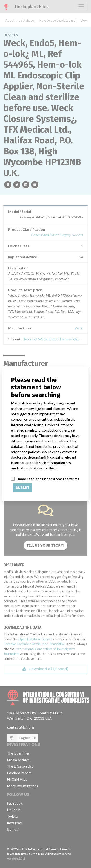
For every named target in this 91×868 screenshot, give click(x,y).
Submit (23, 488)
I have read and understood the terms (48, 479)
